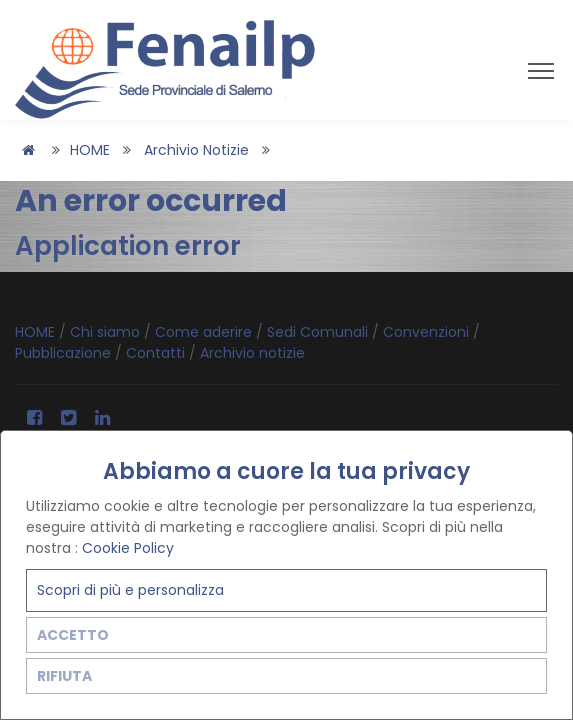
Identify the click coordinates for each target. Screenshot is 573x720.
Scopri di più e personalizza (130, 590)
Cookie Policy (128, 548)
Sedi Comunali (319, 332)
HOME (90, 150)
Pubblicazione (65, 353)
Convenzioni (428, 332)
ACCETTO (73, 635)
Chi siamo (107, 332)
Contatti (157, 353)
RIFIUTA (64, 676)
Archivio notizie (196, 150)
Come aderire (205, 332)
